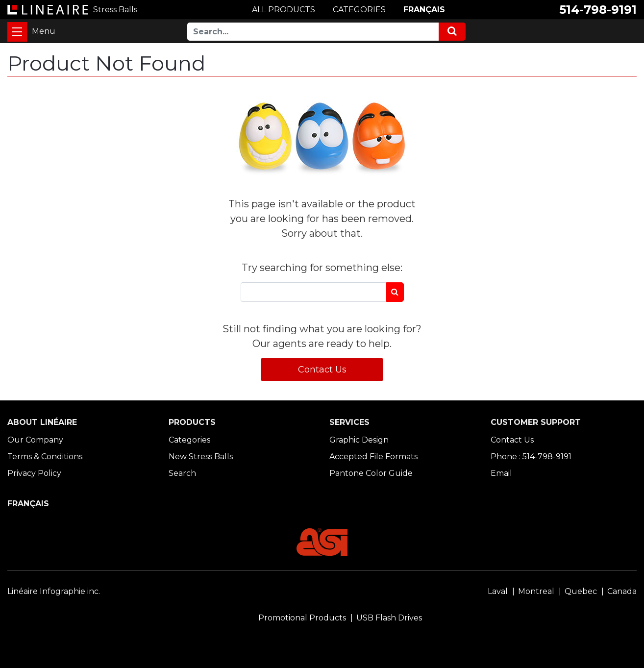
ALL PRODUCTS (284, 10)
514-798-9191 (598, 10)
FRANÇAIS (424, 10)
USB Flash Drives (389, 618)
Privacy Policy (34, 473)
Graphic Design (359, 440)
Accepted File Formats (373, 457)
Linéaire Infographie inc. (54, 591)
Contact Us (322, 370)
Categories (189, 440)
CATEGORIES (359, 10)
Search (182, 473)
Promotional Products (302, 618)
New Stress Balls (201, 457)
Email (501, 473)
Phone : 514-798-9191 (531, 457)
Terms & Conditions (45, 457)
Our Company (35, 440)
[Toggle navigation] (17, 32)
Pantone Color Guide (371, 473)
